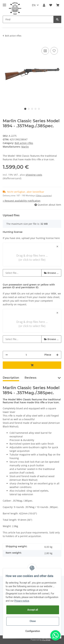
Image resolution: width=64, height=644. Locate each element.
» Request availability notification (22, 201)
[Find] (28, 19)
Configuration (33, 631)
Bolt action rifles (24, 143)
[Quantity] (26, 355)
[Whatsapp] (55, 635)
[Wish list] (51, 5)
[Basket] (58, 5)
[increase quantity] (57, 355)
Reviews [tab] (30, 378)
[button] (44, 5)
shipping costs (34, 175)
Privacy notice (22, 601)
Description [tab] (11, 378)
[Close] (57, 246)
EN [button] (34, 5)
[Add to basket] (32, 365)
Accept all (33, 610)
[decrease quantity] (7, 355)
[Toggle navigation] (4, 4)
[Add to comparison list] (45, 51)
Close (33, 621)
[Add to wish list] (54, 51)
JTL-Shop (46, 640)
